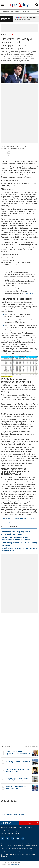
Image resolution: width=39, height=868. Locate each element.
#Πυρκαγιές (6, 518)
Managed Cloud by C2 (15, 864)
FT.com (4, 834)
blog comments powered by (13, 815)
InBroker (35, 846)
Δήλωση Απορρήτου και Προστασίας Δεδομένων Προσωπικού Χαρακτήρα (18, 855)
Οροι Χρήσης (28, 828)
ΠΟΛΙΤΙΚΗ (10, 35)
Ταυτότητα (4, 828)
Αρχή (29, 823)
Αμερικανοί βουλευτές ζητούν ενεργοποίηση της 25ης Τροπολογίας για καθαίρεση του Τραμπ (18, 753)
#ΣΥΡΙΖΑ (33, 518)
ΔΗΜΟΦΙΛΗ (6, 746)
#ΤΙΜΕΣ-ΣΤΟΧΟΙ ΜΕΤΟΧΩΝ (24, 12)
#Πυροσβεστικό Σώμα (20, 518)
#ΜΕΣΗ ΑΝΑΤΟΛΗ (7, 12)
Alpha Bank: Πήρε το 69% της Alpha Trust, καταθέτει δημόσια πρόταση (17, 779)
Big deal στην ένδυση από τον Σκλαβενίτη (18, 762)
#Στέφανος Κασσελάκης (10, 522)
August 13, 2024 (29, 293)
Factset (17, 834)
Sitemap (20, 828)
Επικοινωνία (12, 828)
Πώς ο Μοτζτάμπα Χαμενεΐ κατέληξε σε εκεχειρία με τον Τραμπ (17, 770)
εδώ (19, 20)
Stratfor (10, 834)
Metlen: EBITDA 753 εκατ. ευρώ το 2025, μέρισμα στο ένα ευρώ (17, 788)
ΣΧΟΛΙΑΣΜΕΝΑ (31, 746)
